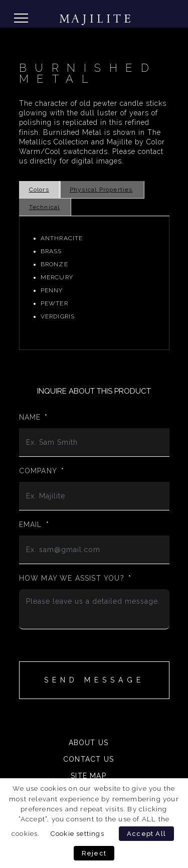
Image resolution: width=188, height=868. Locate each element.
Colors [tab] (39, 190)
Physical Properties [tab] (101, 190)
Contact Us (88, 759)
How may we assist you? (75, 578)
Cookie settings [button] (77, 833)
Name (34, 417)
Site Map (88, 776)
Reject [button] (94, 853)
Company (42, 471)
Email (34, 525)
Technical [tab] (45, 207)
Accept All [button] (146, 834)
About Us (89, 743)
